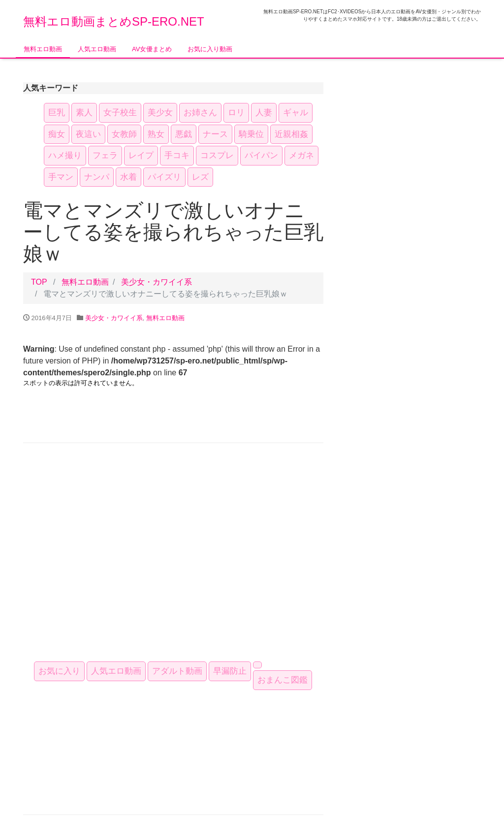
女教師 (124, 134)
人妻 (264, 113)
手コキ (177, 155)
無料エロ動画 (43, 49)
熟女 (156, 134)
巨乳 (57, 113)
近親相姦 (291, 134)
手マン (61, 177)
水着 (128, 177)
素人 (84, 113)
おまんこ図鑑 (283, 680)
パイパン (261, 155)
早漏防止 (230, 671)
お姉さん (200, 113)
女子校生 (120, 113)
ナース (215, 134)
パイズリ (164, 177)
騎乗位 (251, 134)
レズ (200, 177)
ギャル (296, 113)
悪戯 (184, 134)
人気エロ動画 (97, 49)
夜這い (88, 134)
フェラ (105, 155)
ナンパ (97, 177)
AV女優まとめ (152, 49)
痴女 (57, 134)
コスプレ (217, 155)
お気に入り (59, 671)
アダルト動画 (177, 671)
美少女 (160, 113)
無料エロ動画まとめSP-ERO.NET (114, 21)
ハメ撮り (65, 155)
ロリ (236, 113)
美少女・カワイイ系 (157, 282)
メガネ (301, 155)
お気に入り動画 (210, 49)
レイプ (141, 155)
